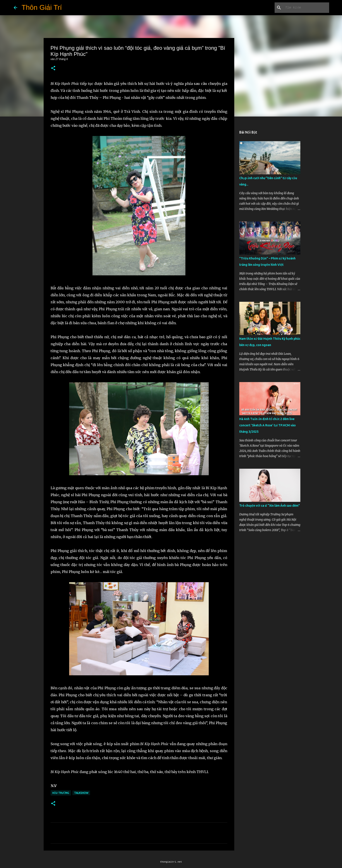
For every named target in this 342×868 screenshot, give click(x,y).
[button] (53, 68)
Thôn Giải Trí (42, 7)
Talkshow (81, 793)
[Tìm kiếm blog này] (306, 8)
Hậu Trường (61, 793)
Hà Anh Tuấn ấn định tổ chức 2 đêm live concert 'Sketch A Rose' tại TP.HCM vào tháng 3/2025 (268, 425)
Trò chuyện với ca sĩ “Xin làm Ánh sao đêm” (270, 506)
